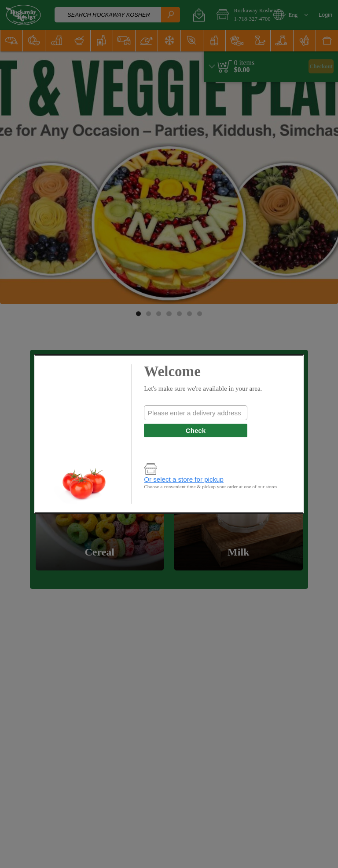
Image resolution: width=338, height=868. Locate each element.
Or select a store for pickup (184, 479)
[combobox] (195, 413)
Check (196, 430)
